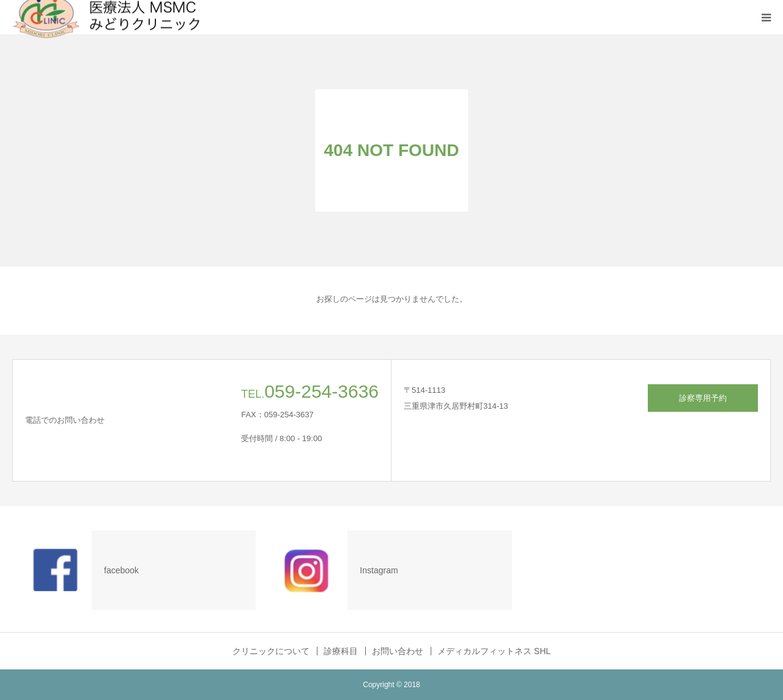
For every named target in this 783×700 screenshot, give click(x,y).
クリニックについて (271, 651)
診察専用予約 (703, 398)
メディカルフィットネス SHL (494, 651)
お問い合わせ (398, 651)
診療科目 (341, 651)
